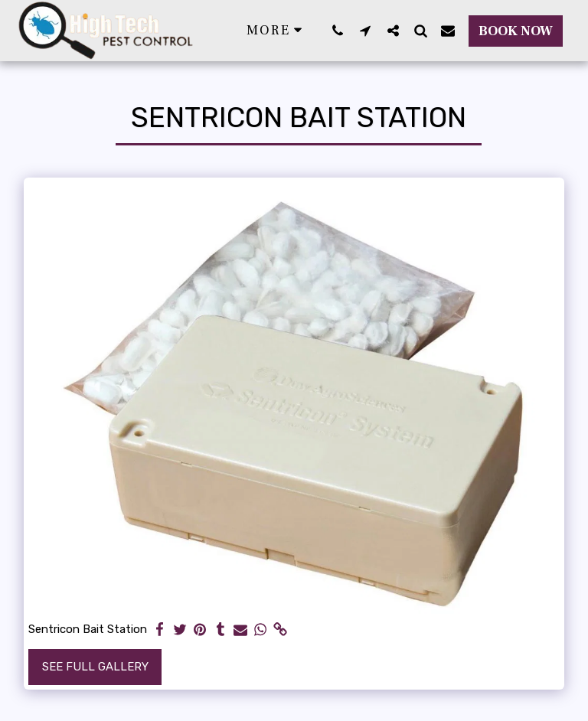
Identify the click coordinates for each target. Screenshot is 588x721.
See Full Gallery (95, 667)
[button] (338, 30)
